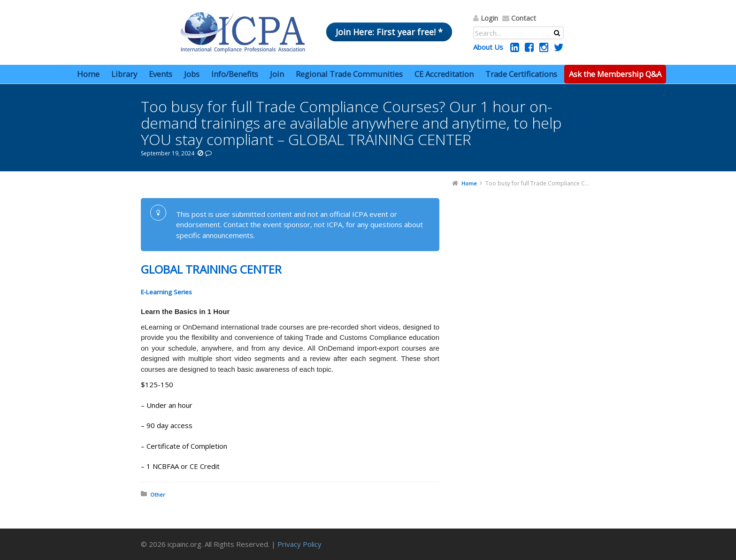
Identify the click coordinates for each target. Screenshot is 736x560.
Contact (524, 18)
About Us (488, 47)
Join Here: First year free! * (389, 32)
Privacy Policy (299, 544)
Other (158, 495)
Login (489, 18)
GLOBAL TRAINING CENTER (211, 269)
